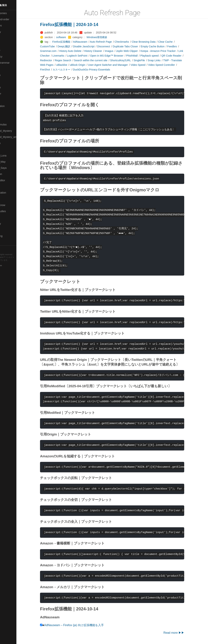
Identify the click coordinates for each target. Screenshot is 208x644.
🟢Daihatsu (8, 44)
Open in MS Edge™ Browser (115, 56)
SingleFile (147, 60)
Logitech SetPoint (85, 56)
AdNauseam (88, 42)
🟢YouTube (8, 242)
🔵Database (9, 50)
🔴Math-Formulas (12, 124)
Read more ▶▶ (182, 633)
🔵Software (8, 217)
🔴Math (6, 118)
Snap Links (162, 60)
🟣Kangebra (9, 75)
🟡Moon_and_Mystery (15, 131)
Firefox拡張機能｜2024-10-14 (77, 24)
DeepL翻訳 (72, 46)
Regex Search (71, 60)
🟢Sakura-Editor (11, 180)
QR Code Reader (179, 56)
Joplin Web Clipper (135, 51)
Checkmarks (130, 42)
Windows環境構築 (105, 37)
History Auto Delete (78, 51)
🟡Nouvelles (9, 143)
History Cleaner (101, 51)
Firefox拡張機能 (69, 42)
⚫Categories (10, 25)
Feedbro (180, 46)
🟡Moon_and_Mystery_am (17, 137)
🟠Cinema (8, 38)
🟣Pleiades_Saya (12, 168)
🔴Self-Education (12, 193)
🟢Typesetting (10, 236)
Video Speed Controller (169, 65)
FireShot (53, 70)
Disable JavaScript (91, 46)
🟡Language (9, 87)
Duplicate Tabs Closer (133, 46)
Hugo (13, 263)
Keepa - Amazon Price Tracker (166, 51)
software (69, 37)
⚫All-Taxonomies (12, 13)
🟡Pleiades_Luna (12, 156)
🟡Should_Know (11, 205)
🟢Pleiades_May (11, 162)
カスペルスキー (69, 70)
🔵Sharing (8, 199)
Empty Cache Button (160, 46)
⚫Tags (6, 230)
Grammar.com (56, 51)
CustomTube (55, 46)
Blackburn (13, 266)
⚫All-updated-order (13, 19)
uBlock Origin (85, 65)
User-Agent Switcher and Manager (116, 65)
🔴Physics (8, 149)
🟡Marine (7, 112)
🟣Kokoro (7, 81)
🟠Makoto (7, 100)
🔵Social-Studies (12, 211)
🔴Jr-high (7, 69)
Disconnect (111, 46)
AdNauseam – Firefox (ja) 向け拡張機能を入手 (82, 625)
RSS (6, 248)
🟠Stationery (9, 224)
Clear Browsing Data (151, 42)
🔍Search (7, 186)
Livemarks (66, 56)
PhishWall (140, 56)
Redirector (54, 60)
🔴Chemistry (9, 32)
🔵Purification (10, 174)
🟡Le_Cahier (9, 94)
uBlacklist (69, 65)
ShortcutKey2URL (128, 60)
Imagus (117, 51)
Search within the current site (99, 60)
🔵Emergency (10, 57)
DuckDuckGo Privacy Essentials (99, 70)
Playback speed (157, 56)
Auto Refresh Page (109, 42)
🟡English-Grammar (13, 63)
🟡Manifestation (11, 106)
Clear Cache (173, 42)
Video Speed (146, 65)
